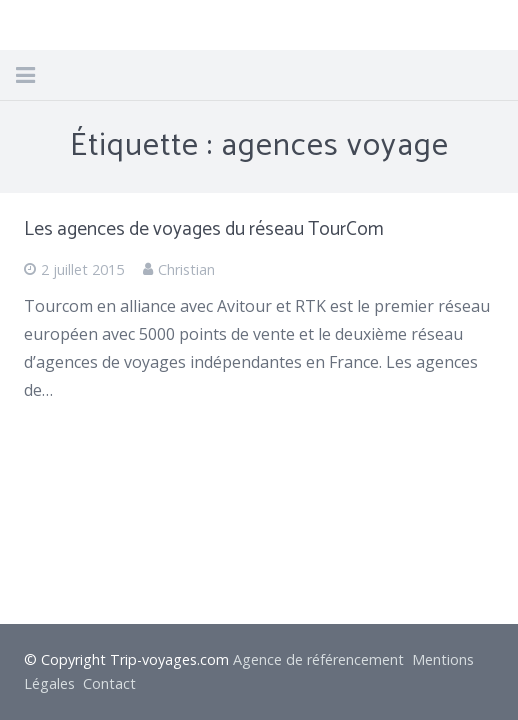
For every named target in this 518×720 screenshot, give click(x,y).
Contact (109, 683)
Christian (186, 269)
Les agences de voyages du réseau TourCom (204, 229)
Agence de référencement (318, 659)
